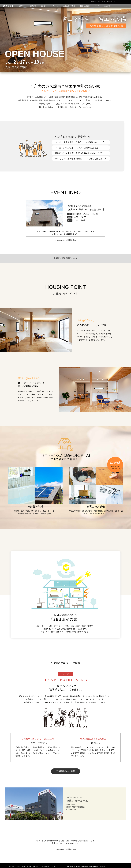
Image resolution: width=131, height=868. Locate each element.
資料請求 (93, 2)
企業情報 (33, 6)
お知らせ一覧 (111, 2)
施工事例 (22, 6)
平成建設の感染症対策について (66, 258)
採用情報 (107, 6)
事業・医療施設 (85, 6)
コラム (97, 6)
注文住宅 (44, 6)
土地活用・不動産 (69, 6)
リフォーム (55, 6)
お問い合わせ (101, 2)
